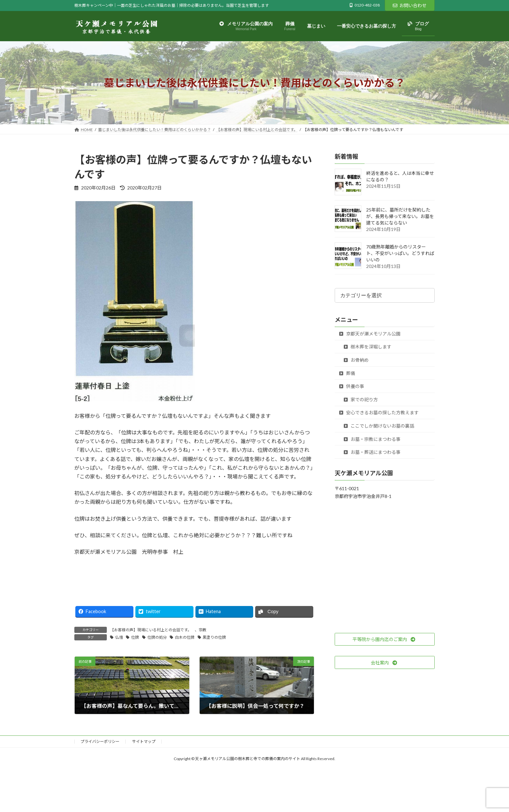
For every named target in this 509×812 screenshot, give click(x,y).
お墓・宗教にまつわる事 (372, 439)
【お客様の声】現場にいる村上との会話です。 (151, 630)
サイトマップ (144, 741)
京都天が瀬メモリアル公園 (370, 334)
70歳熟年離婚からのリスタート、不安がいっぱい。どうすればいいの (400, 254)
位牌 (135, 637)
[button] (385, 639)
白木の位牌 (185, 637)
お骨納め (356, 360)
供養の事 (352, 387)
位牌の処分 (157, 637)
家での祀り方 (361, 400)
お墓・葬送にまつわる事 (372, 452)
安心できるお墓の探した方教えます (379, 413)
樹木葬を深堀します (368, 347)
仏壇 (119, 637)
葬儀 (347, 373)
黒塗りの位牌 (214, 637)
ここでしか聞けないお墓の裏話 (379, 426)
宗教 (203, 630)
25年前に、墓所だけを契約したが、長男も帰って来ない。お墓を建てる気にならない (400, 217)
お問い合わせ (410, 5)
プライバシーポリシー (100, 741)
